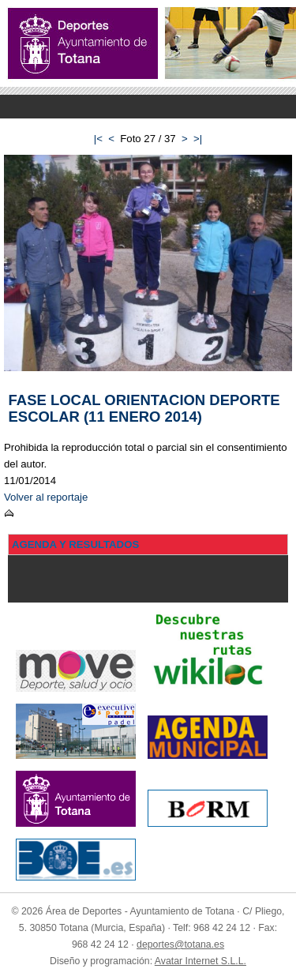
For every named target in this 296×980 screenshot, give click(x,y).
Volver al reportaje (46, 497)
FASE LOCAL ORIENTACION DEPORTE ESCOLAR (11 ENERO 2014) (144, 408)
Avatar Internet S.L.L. (200, 961)
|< (98, 139)
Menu (148, 107)
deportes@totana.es (180, 944)
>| (198, 139)
